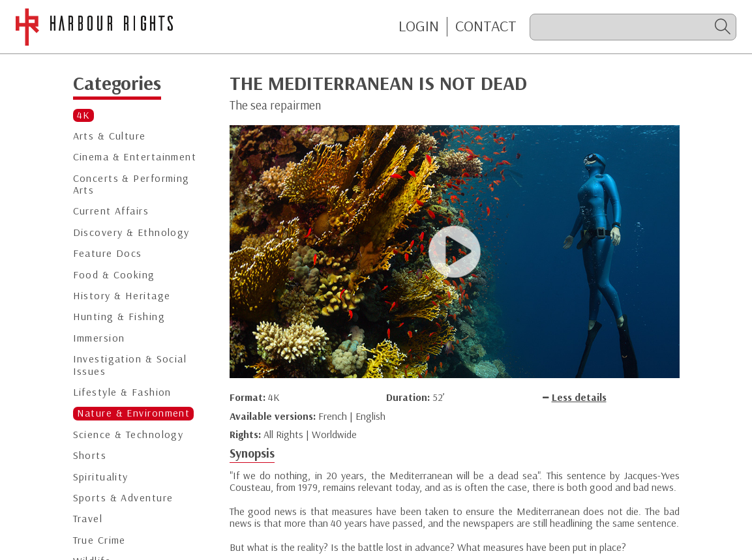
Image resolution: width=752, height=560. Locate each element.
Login (419, 26)
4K (84, 115)
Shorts (90, 455)
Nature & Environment (134, 413)
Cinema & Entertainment (135, 157)
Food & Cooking (114, 275)
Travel (88, 519)
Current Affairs (111, 211)
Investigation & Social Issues (130, 365)
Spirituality (101, 477)
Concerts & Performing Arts (131, 184)
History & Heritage (122, 296)
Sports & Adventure (123, 498)
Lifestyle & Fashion (122, 392)
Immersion (99, 338)
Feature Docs (108, 253)
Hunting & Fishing (119, 317)
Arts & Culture (110, 136)
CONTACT (486, 26)
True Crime (99, 540)
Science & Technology (128, 435)
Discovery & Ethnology (131, 232)
